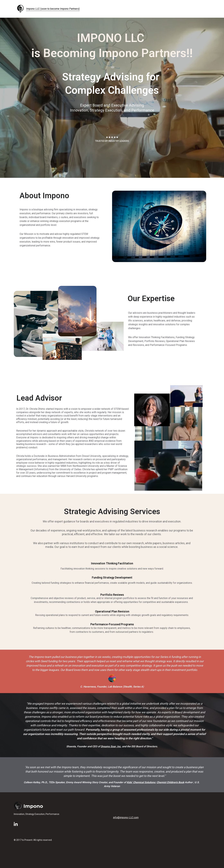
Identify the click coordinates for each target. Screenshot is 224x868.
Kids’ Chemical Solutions (141, 783)
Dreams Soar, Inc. (111, 747)
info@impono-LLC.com (126, 818)
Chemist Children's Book (170, 783)
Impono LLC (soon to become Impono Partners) (53, 9)
